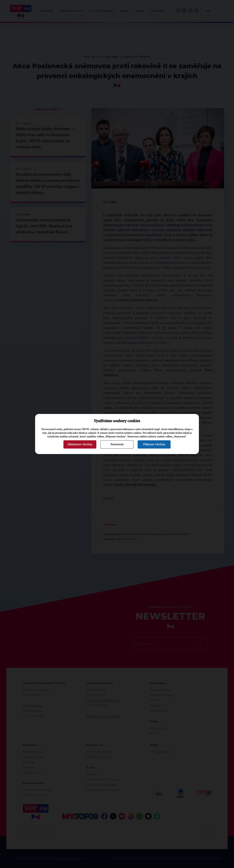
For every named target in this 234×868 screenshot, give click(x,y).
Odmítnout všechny (80, 444)
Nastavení (117, 444)
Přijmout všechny (154, 444)
